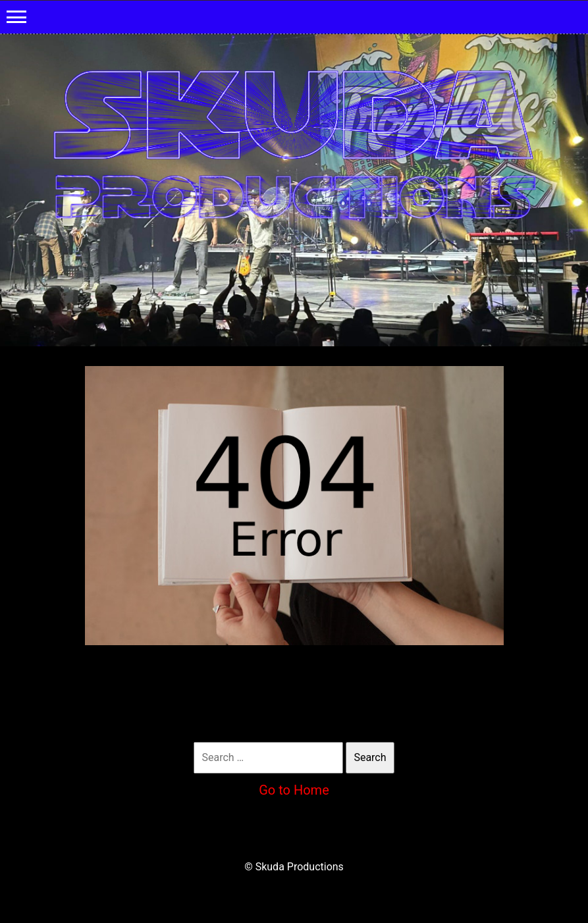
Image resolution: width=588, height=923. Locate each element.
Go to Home (294, 790)
